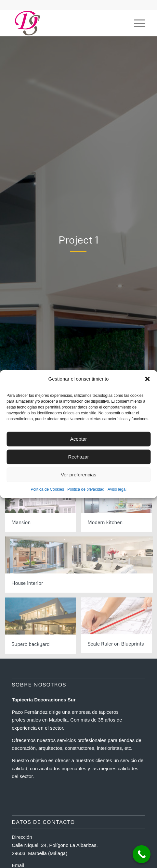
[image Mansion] (43, 506)
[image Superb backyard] (43, 628)
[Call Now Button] (142, 854)
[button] (147, 379)
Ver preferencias (78, 475)
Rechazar (78, 457)
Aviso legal (117, 489)
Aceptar (79, 439)
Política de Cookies (47, 489)
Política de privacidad (86, 489)
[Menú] (136, 23)
